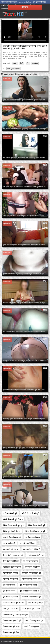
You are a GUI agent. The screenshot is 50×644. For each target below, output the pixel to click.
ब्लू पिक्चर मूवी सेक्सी (31, 561)
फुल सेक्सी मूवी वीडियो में (31, 549)
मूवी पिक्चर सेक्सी (9, 585)
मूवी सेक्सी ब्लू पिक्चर (10, 597)
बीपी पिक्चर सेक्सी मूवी (36, 555)
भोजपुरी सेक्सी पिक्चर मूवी (31, 579)
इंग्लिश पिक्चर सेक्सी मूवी (37, 525)
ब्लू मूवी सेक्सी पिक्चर (10, 573)
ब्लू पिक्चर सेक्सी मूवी (33, 567)
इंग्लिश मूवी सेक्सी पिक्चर (12, 531)
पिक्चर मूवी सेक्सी (9, 543)
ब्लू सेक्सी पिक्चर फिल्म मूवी (32, 573)
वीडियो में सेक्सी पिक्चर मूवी (32, 597)
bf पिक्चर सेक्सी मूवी (10, 513)
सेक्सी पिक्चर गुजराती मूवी (12, 621)
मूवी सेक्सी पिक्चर (9, 591)
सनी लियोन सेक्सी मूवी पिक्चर (13, 603)
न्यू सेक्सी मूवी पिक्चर (33, 537)
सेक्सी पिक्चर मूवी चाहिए (11, 627)
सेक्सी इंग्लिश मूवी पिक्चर (31, 609)
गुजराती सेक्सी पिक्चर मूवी (12, 537)
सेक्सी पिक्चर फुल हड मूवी (35, 621)
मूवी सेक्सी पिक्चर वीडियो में (29, 591)
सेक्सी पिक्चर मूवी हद (32, 627)
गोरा (28, 63)
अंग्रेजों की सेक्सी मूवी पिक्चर (13, 519)
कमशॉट (15, 63)
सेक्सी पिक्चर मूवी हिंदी (11, 632)
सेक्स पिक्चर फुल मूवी (35, 603)
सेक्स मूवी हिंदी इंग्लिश (14, 69)
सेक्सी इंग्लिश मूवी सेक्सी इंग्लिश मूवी (15, 615)
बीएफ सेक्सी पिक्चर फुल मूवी (13, 555)
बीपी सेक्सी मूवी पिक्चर (11, 561)
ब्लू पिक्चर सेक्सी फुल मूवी (12, 567)
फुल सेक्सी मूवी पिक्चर (11, 549)
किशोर (22, 63)
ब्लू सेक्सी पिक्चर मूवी (10, 579)
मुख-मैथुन (35, 63)
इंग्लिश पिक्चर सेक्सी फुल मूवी (13, 525)
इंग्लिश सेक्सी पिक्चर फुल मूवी (35, 531)
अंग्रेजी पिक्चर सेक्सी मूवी (30, 513)
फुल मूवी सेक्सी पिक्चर (27, 543)
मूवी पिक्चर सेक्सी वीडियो (28, 585)
